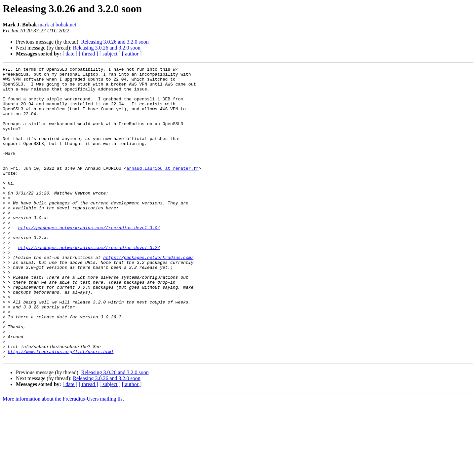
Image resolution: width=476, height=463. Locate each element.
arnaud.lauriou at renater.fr (162, 189)
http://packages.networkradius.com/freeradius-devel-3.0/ (89, 260)
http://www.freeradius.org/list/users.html (61, 409)
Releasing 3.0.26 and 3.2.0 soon (115, 42)
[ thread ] (88, 54)
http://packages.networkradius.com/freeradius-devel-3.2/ (89, 284)
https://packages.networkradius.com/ (148, 296)
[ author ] (132, 54)
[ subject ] (110, 54)
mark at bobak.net (57, 25)
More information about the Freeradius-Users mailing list (63, 457)
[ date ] (70, 54)
